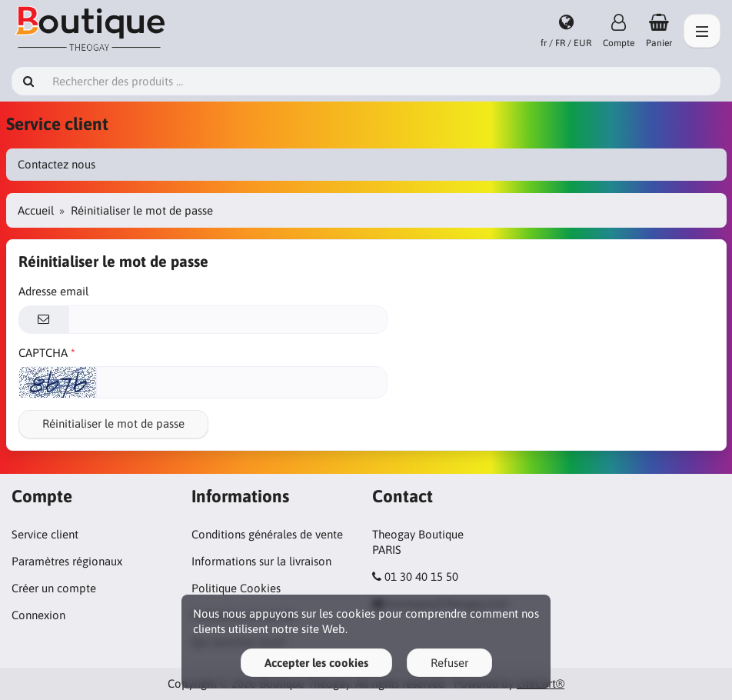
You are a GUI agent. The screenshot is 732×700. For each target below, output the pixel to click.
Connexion (38, 615)
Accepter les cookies (316, 663)
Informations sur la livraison (261, 561)
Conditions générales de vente (267, 534)
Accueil (36, 210)
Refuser (449, 663)
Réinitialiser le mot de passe (113, 423)
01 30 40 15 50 (421, 577)
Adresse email (53, 291)
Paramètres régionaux (67, 561)
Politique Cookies (236, 588)
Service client (45, 534)
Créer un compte (54, 588)
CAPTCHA (43, 353)
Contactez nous (57, 164)
